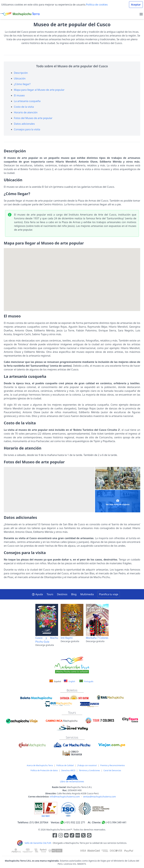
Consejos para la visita (27, 129)
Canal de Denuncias (112, 770)
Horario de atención (26, 112)
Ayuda (37, 594)
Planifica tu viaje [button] (109, 594)
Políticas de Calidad (65, 765)
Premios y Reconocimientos (112, 765)
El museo (19, 95)
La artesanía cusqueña (27, 101)
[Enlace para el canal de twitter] (84, 836)
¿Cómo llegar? (22, 84)
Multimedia (87, 594)
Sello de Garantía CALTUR (38, 843)
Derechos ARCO (68, 770)
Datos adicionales (24, 124)
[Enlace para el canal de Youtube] (67, 836)
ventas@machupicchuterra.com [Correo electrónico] (99, 797)
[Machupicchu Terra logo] (20, 14)
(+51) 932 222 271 (75, 822)
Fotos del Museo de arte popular (33, 118)
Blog (74, 594)
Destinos (62, 594)
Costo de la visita (24, 107)
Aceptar (136, 5)
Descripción (21, 73)
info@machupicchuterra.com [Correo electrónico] (65, 797)
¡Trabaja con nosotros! (87, 765)
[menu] (141, 14)
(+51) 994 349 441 (116, 822)
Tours (50, 594)
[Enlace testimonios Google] (89, 836)
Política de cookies (97, 5)
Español (55, 681)
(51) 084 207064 (39, 822)
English (69, 681)
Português (86, 681)
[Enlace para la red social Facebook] (55, 836)
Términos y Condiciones (89, 770)
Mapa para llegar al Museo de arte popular (39, 90)
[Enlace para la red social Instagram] (61, 836)
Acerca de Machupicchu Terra (40, 765)
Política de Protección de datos (44, 770)
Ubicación (20, 78)
